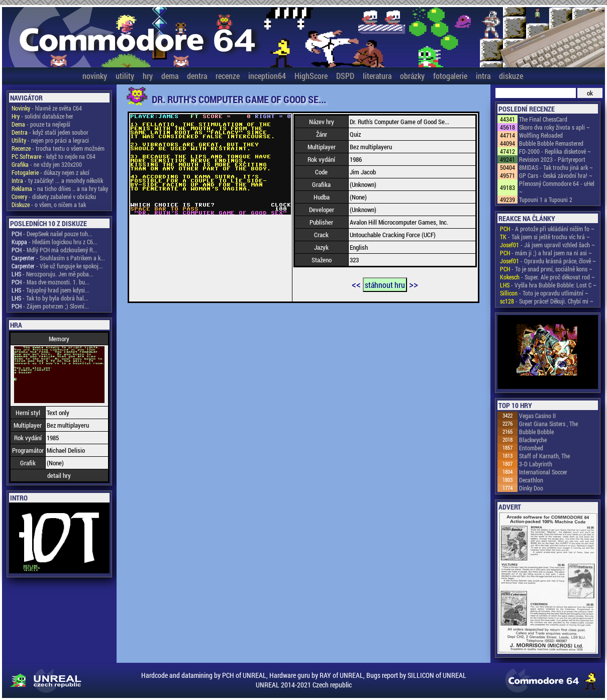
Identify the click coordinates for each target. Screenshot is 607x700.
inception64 (267, 76)
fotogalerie (450, 76)
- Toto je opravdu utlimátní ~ (544, 293)
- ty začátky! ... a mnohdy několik (57, 180)
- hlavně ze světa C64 (47, 108)
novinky (95, 76)
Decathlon (531, 480)
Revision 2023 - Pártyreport (552, 159)
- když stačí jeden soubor (50, 132)
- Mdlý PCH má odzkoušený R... (55, 250)
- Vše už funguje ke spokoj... (57, 266)
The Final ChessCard (543, 119)
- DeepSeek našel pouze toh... (52, 234)
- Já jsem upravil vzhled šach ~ (547, 245)
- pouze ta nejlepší (41, 124)
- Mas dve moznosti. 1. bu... (50, 282)
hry (148, 76)
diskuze (511, 76)
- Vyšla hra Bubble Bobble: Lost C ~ (548, 285)
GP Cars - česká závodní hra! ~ (556, 175)
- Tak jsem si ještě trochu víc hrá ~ (545, 237)
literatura (377, 76)
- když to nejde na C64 (54, 156)
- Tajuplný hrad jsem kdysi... (50, 290)
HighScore (311, 76)
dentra (197, 76)
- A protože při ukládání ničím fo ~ (547, 229)
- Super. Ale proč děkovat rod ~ (547, 277)
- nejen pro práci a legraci (50, 140)
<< (356, 284)
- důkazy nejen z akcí (50, 172)
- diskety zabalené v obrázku (54, 196)
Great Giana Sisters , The (548, 424)
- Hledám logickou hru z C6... (55, 242)
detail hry (59, 475)
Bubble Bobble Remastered (551, 143)
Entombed (531, 448)
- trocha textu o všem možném (58, 148)
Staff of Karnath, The (544, 456)
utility (125, 76)
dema (170, 76)
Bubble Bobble (536, 432)
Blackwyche (533, 440)
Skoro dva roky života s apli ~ (554, 127)
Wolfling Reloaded (541, 135)
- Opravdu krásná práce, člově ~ (548, 261)
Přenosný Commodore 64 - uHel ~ (557, 187)
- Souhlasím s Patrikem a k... (58, 258)
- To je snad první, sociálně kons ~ (546, 269)
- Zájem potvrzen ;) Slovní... (50, 306)
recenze (228, 76)
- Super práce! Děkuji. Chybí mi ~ (547, 301)
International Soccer (543, 472)
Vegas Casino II (537, 416)
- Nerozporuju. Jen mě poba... (53, 274)
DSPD (345, 76)
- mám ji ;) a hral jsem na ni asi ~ (546, 253)
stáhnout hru (385, 285)
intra (483, 76)
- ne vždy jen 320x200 (47, 164)
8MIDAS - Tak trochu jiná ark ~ (556, 167)
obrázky (412, 76)
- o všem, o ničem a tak (49, 205)
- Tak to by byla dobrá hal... (50, 298)
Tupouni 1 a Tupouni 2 (546, 199)
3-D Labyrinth (536, 464)
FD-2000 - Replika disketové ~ (555, 151)
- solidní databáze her (42, 116)
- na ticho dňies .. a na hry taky (60, 188)
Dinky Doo (531, 488)
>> (414, 284)
